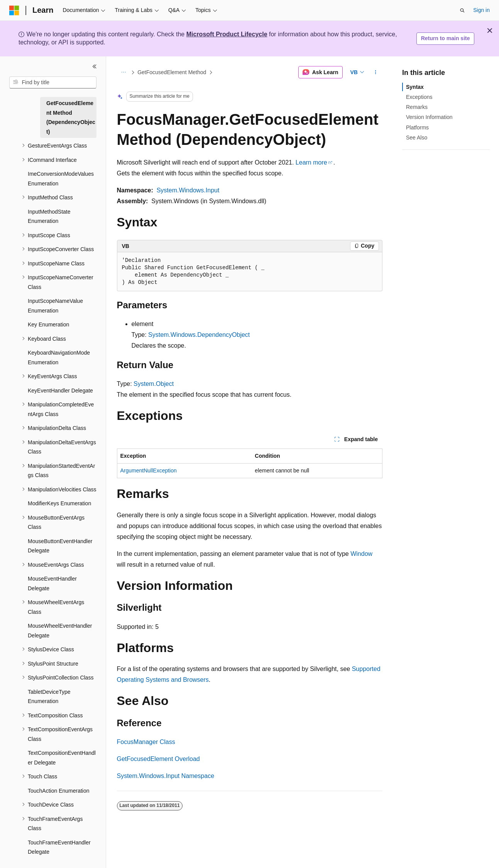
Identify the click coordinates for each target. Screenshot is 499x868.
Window (361, 554)
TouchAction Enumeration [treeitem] (59, 791)
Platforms (417, 127)
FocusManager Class (146, 742)
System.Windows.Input (188, 190)
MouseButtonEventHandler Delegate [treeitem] (60, 546)
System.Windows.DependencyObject (199, 335)
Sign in (481, 10)
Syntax (415, 87)
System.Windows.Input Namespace (166, 776)
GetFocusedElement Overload (158, 759)
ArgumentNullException (149, 471)
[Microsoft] (14, 10)
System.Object (154, 384)
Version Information (429, 117)
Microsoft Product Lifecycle (227, 34)
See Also (417, 138)
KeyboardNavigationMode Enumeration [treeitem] (59, 358)
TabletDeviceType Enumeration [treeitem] (49, 697)
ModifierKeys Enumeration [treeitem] (59, 503)
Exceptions (419, 97)
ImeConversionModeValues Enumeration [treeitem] (61, 179)
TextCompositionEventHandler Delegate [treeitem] (62, 758)
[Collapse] (95, 66)
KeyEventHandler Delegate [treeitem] (60, 391)
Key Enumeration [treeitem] (48, 324)
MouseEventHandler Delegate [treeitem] (52, 583)
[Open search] (462, 10)
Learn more (311, 162)
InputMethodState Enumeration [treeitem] (49, 217)
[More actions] (375, 72)
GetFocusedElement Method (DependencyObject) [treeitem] (71, 117)
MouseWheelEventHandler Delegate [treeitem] (60, 631)
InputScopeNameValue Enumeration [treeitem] (55, 306)
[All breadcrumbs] (124, 72)
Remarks (417, 107)
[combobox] (53, 83)
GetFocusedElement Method (172, 72)
